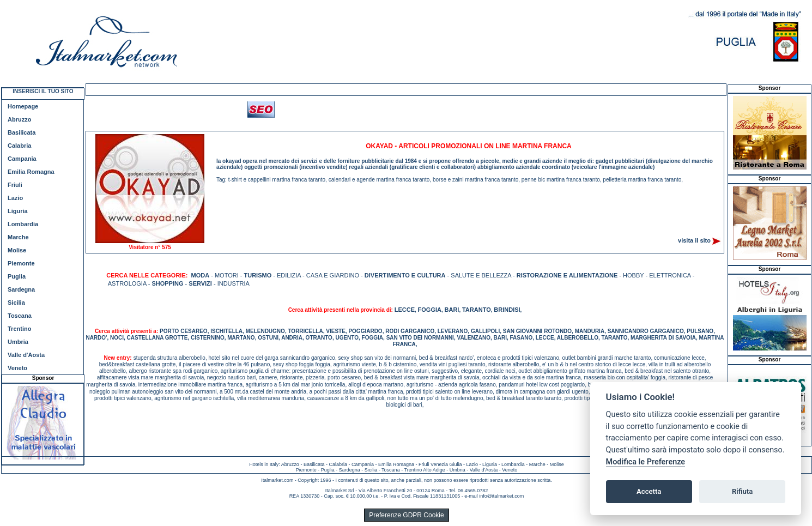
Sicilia (16, 303)
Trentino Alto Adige (424, 470)
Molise (17, 250)
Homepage (23, 106)
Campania (22, 159)
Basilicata (22, 132)
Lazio (15, 198)
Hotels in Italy (264, 464)
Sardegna (21, 289)
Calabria (19, 146)
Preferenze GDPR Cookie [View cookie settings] (406, 515)
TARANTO (477, 310)
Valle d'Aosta (26, 355)
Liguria (18, 211)
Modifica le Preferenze (646, 462)
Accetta (649, 491)
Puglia (17, 276)
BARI (452, 310)
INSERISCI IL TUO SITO (43, 91)
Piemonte (21, 263)
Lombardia (23, 224)
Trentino (19, 329)
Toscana (20, 316)
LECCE (405, 310)
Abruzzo (19, 119)
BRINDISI (507, 310)
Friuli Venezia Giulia (440, 464)
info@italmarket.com (501, 496)
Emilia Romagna (31, 172)
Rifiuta (742, 491)
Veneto (17, 368)
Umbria (18, 342)
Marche (18, 237)
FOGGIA (430, 310)
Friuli (15, 185)
